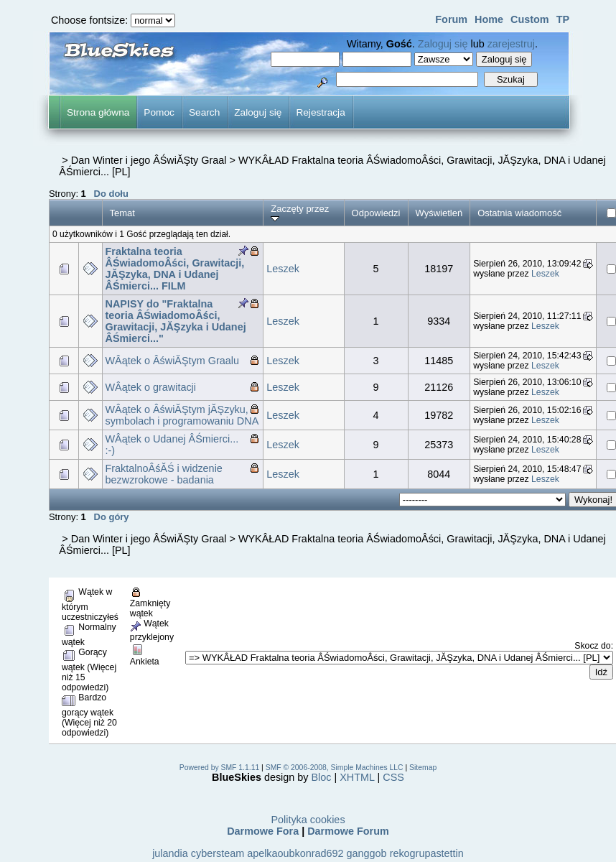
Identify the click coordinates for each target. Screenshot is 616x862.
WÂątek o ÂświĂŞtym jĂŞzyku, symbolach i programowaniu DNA (182, 415)
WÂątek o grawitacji (151, 387)
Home (489, 19)
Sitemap (423, 768)
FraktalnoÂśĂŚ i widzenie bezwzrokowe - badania (164, 474)
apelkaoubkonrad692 (295, 853)
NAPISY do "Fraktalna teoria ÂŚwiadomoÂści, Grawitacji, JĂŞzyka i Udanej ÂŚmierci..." (176, 321)
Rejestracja (320, 112)
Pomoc (159, 112)
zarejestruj (511, 44)
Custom (530, 19)
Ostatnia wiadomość (519, 213)
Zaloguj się (443, 44)
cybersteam (218, 853)
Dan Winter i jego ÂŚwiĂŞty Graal (149, 160)
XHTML (357, 777)
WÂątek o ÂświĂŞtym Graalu (173, 361)
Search (204, 112)
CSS (393, 777)
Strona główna (98, 112)
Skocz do (592, 646)
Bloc (322, 777)
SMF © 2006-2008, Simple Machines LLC (335, 768)
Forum (451, 19)
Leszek (283, 269)
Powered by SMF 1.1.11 (219, 768)
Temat (122, 213)
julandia (170, 853)
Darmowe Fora (263, 831)
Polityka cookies (308, 820)
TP (563, 19)
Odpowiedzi (376, 213)
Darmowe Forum (348, 831)
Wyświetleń (439, 213)
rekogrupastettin (427, 853)
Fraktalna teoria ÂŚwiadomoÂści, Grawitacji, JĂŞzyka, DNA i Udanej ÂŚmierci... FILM (175, 269)
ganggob (367, 853)
